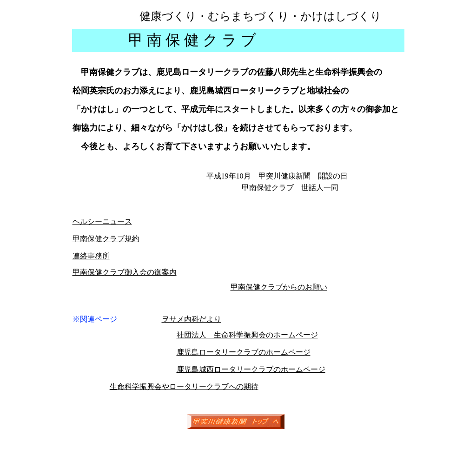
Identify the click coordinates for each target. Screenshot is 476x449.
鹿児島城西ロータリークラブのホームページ (251, 369)
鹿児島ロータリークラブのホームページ (244, 352)
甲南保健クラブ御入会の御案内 (125, 272)
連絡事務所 (91, 256)
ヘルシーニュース (102, 221)
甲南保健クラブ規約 (106, 239)
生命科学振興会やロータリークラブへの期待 (184, 386)
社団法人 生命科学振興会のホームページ (247, 335)
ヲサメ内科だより (192, 319)
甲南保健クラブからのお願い (279, 287)
